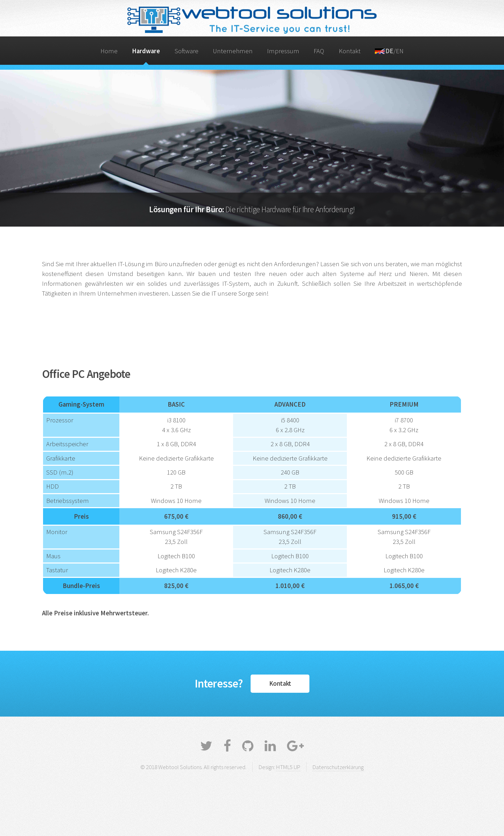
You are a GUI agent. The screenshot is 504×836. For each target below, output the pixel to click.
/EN (389, 51)
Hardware (146, 51)
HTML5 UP (288, 767)
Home (109, 51)
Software (187, 51)
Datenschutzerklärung (338, 767)
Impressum (283, 51)
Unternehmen (233, 51)
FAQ (319, 51)
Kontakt (350, 51)
